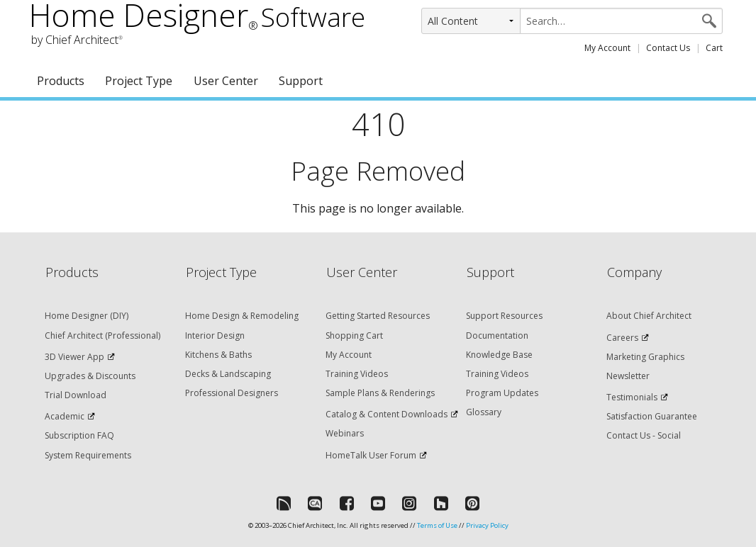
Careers (622, 338)
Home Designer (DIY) (87, 316)
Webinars (345, 433)
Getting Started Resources (378, 316)
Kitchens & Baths (218, 355)
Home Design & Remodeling (242, 316)
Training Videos (357, 374)
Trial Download (76, 395)
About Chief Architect (649, 316)
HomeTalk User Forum (371, 455)
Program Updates (502, 393)
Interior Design (215, 335)
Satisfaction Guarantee (652, 416)
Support (301, 81)
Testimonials (632, 397)
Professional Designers (232, 393)
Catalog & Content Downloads (387, 414)
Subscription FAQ (79, 435)
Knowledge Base (499, 355)
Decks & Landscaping (228, 374)
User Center (226, 81)
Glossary (484, 412)
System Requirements (88, 455)
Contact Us (668, 48)
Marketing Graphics (645, 357)
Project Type (139, 81)
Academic (65, 416)
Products (61, 81)
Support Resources (504, 316)
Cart (714, 48)
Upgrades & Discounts (90, 376)
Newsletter (628, 376)
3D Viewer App (74, 357)
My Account (607, 48)
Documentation (497, 335)
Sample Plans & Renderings (380, 393)
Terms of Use (437, 525)
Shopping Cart (354, 335)
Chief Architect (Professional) (102, 335)
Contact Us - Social (644, 435)
